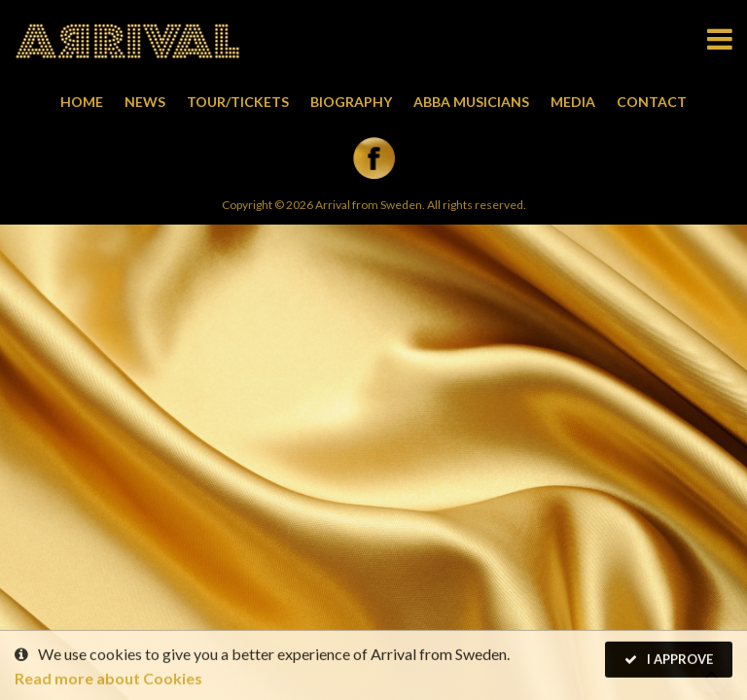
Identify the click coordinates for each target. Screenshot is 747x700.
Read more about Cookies (108, 679)
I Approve (669, 660)
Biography (351, 102)
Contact (652, 102)
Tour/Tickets (238, 102)
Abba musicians (471, 102)
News (145, 102)
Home (82, 102)
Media (573, 102)
